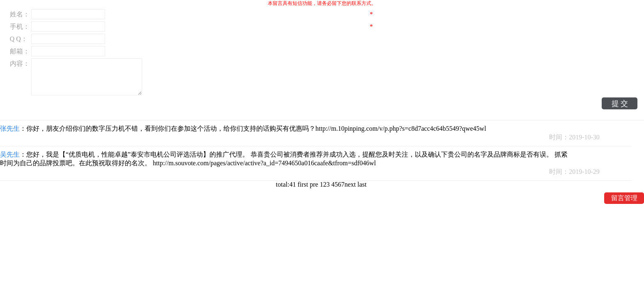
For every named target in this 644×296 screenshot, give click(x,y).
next (351, 184)
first (304, 184)
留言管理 (624, 198)
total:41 (287, 184)
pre (315, 184)
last (363, 184)
